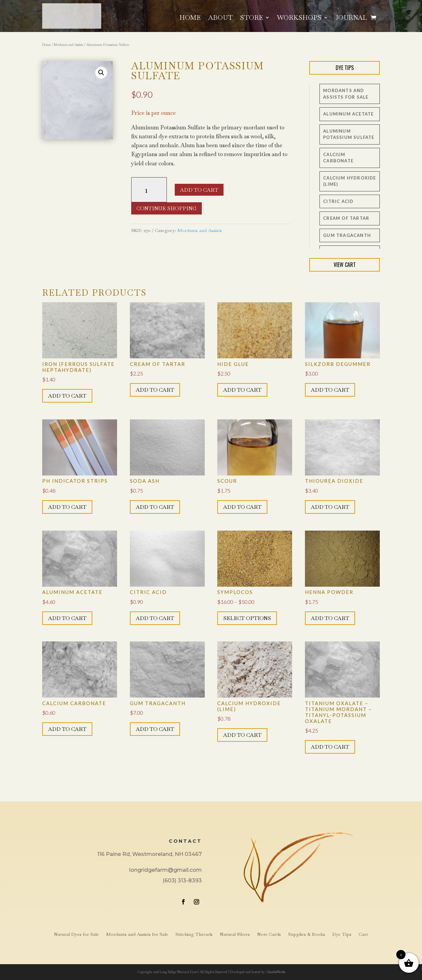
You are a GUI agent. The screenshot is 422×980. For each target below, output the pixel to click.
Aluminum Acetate (348, 114)
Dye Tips (345, 68)
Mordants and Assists (68, 45)
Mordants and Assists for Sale (137, 934)
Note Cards (269, 934)
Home (190, 18)
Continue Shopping (166, 208)
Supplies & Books (307, 934)
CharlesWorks (275, 972)
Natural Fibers (235, 934)
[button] (101, 73)
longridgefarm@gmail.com (166, 870)
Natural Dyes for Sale (76, 934)
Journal (351, 18)
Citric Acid (338, 201)
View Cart (345, 265)
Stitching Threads (194, 934)
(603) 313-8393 (182, 881)
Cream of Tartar (346, 218)
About (220, 18)
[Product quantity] (149, 190)
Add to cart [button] (67, 396)
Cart (363, 934)
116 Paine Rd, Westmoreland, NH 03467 (150, 854)
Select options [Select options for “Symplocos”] (247, 618)
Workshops (299, 18)
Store (252, 18)
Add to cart (199, 190)
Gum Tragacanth (347, 235)
